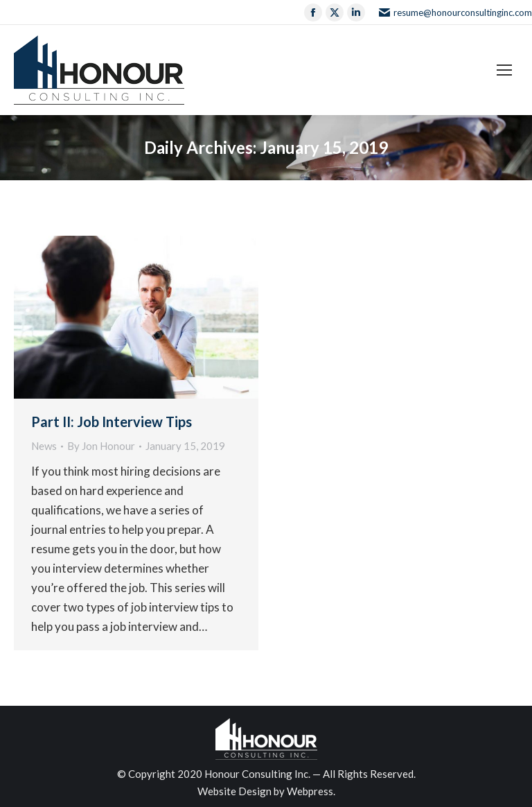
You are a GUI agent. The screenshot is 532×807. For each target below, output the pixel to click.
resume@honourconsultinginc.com (455, 13)
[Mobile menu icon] (504, 70)
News (44, 446)
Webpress (310, 791)
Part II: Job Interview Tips (112, 422)
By (101, 446)
